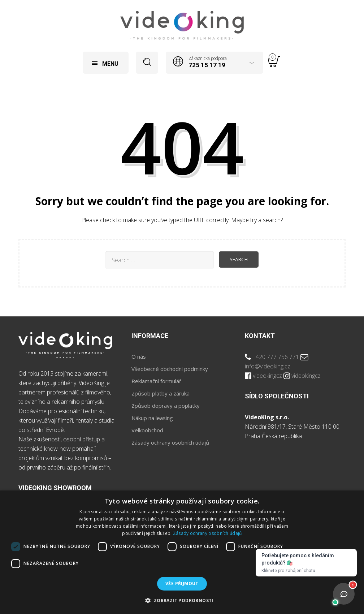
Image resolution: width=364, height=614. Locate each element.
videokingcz (267, 376)
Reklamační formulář (156, 381)
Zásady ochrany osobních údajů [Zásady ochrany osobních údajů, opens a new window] (207, 533)
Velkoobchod (147, 430)
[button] (182, 601)
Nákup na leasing (152, 418)
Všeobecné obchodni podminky (170, 369)
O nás (139, 356)
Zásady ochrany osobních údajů (170, 442)
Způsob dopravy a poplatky (166, 406)
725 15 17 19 (207, 65)
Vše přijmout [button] (182, 583)
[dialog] (182, 552)
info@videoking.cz (268, 366)
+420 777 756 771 (276, 357)
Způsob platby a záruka (161, 393)
